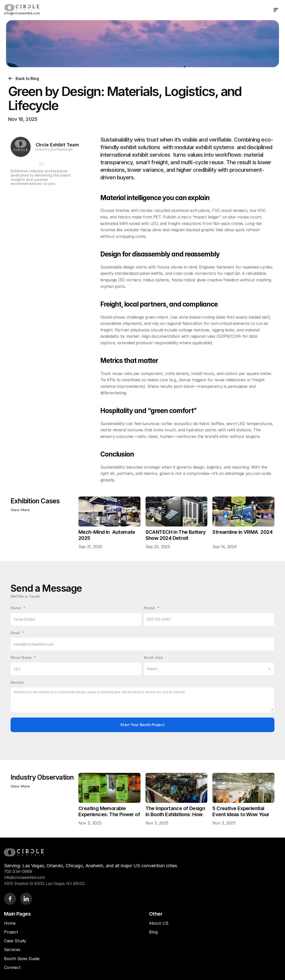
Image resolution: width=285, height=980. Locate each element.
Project (11, 932)
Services (12, 950)
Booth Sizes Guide (22, 959)
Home (10, 923)
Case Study (16, 941)
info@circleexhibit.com (22, 13)
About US (159, 923)
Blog (154, 932)
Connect (12, 967)
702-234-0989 (18, 871)
